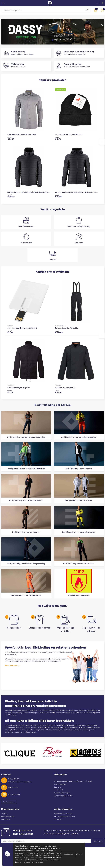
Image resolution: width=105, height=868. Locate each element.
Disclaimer (58, 819)
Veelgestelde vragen (62, 793)
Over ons (57, 787)
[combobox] (42, 10)
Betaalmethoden (8, 816)
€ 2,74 (58, 138)
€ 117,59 (11, 196)
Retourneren (6, 819)
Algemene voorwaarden (63, 813)
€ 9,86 (10, 391)
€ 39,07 (11, 138)
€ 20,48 (59, 391)
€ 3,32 (10, 332)
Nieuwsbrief (58, 790)
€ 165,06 (59, 332)
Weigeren (79, 854)
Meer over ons (11, 665)
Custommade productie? (63, 796)
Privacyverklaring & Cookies (64, 816)
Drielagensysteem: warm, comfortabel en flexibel (73, 781)
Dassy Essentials (60, 784)
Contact (4, 813)
